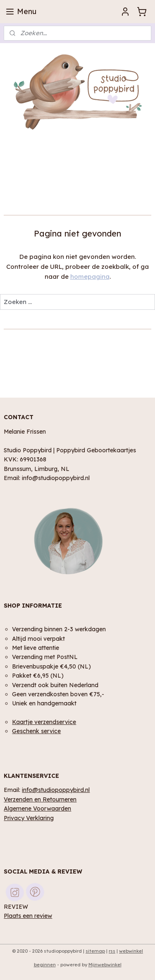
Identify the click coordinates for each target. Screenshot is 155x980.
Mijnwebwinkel (105, 965)
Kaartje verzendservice (44, 722)
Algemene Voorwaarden (37, 808)
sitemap (95, 951)
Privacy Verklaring (29, 818)
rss (112, 951)
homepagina (90, 276)
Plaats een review (28, 916)
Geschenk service (36, 731)
